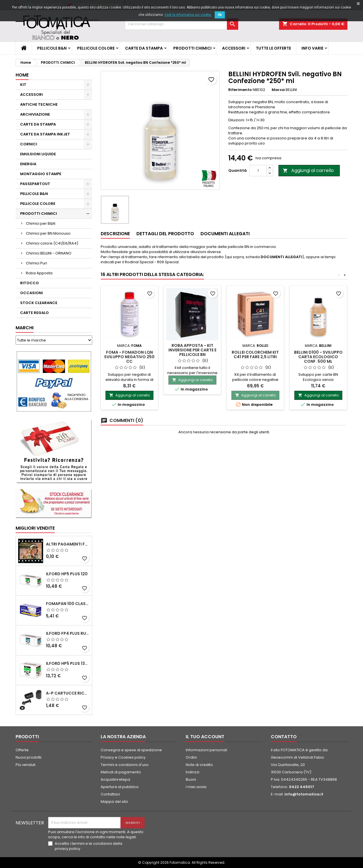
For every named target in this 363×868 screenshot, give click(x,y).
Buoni (191, 779)
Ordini (191, 757)
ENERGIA (28, 164)
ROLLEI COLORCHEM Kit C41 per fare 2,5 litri (255, 355)
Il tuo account (205, 737)
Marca (278, 90)
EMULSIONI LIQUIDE (38, 154)
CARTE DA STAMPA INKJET (45, 134)
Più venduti (26, 765)
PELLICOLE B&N (52, 48)
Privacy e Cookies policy (123, 757)
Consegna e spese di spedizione (131, 750)
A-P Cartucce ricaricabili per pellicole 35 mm (68, 693)
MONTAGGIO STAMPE (41, 174)
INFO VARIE (312, 48)
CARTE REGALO (34, 313)
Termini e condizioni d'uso (125, 765)
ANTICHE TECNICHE (39, 104)
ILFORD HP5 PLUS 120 (67, 574)
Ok (220, 15)
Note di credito (199, 765)
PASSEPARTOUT (35, 184)
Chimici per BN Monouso (48, 233)
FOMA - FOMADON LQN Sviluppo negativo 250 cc (129, 357)
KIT (23, 85)
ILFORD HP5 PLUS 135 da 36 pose (68, 663)
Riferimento (240, 90)
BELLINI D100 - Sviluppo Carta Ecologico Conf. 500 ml (318, 357)
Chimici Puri (36, 263)
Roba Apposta (39, 273)
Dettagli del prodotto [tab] (165, 234)
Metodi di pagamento (121, 772)
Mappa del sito (114, 802)
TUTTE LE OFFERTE (273, 48)
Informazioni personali (206, 750)
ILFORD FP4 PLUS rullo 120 (68, 633)
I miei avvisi (196, 787)
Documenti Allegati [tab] (225, 234)
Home (22, 75)
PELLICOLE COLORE (96, 48)
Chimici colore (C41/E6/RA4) (52, 243)
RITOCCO (29, 283)
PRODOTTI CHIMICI (192, 48)
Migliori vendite (35, 528)
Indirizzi (193, 772)
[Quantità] (258, 171)
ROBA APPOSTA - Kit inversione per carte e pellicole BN (192, 350)
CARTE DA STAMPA (144, 48)
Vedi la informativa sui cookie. (188, 15)
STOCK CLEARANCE (39, 303)
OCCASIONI (31, 293)
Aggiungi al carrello (308, 170)
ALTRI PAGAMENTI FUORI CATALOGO (68, 544)
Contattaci (110, 794)
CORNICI (29, 144)
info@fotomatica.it (304, 794)
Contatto (284, 737)
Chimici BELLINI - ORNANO (49, 253)
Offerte (22, 750)
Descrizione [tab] (115, 234)
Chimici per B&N (41, 223)
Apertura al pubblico (120, 787)
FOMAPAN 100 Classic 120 (68, 604)
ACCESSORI (234, 48)
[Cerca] (181, 24)
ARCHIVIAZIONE (35, 114)
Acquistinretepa (115, 779)
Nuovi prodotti (29, 757)
